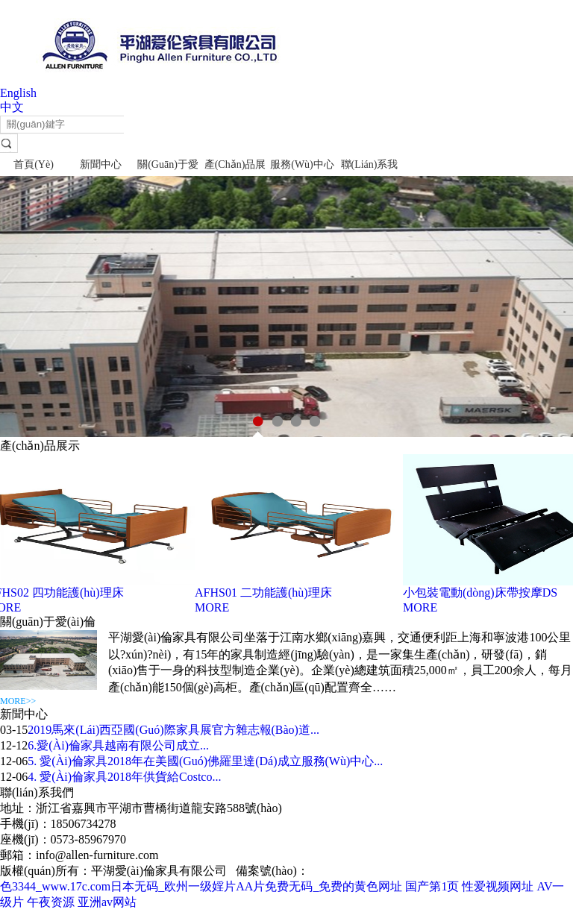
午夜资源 (51, 902)
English (18, 93)
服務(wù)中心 (302, 164)
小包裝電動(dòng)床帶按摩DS (482, 593)
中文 (12, 107)
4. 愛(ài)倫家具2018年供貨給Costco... (124, 777)
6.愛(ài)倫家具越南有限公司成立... (118, 745)
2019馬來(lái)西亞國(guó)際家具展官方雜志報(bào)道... (173, 730)
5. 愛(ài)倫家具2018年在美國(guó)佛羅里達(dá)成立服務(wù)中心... (205, 761)
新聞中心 (101, 164)
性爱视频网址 (498, 886)
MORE (213, 607)
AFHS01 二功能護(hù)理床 (265, 593)
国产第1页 (432, 886)
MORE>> (18, 701)
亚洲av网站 (107, 902)
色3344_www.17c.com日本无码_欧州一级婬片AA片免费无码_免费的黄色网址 (201, 886)
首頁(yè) (34, 164)
